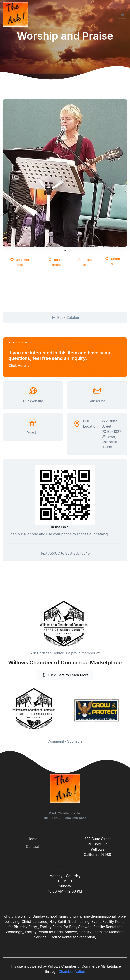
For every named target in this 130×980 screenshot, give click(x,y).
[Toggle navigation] (122, 14)
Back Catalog (65, 317)
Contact (32, 846)
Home (33, 839)
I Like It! (85, 262)
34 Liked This (19, 262)
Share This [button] (112, 261)
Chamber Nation (72, 971)
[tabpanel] (65, 173)
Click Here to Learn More (65, 675)
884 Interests (54, 262)
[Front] (16, 14)
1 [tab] (65, 250)
